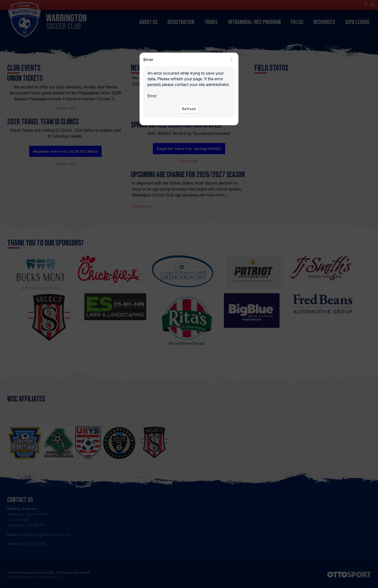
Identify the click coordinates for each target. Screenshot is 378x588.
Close (232, 60)
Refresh (189, 109)
